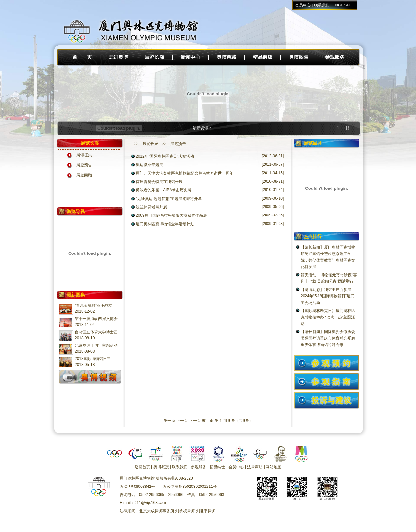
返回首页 (142, 467)
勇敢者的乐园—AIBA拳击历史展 (164, 190)
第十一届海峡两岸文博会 (96, 319)
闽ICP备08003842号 (137, 487)
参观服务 (335, 57)
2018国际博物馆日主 (93, 359)
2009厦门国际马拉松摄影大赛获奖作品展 (171, 215)
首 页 (82, 57)
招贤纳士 (217, 467)
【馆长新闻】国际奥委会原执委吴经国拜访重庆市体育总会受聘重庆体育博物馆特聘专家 (328, 338)
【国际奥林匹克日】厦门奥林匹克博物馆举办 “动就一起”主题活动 (328, 317)
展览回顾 (84, 175)
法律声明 (255, 467)
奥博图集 (299, 57)
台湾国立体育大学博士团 (96, 332)
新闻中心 (190, 57)
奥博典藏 (227, 57)
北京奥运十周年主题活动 (96, 345)
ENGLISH (341, 5)
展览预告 (84, 165)
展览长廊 (154, 57)
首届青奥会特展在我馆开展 (159, 182)
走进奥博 (118, 57)
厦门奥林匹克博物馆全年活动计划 (165, 224)
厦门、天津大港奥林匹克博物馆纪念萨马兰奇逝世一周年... (186, 173)
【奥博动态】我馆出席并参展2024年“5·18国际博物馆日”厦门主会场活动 (328, 296)
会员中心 (303, 5)
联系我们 (322, 5)
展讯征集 (84, 155)
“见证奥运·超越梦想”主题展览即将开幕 (169, 199)
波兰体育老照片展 (151, 207)
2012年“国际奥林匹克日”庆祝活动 (165, 156)
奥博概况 (161, 467)
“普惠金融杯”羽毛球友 (94, 305)
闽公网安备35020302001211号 (190, 487)
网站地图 (274, 467)
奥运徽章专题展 (149, 165)
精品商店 (263, 57)
